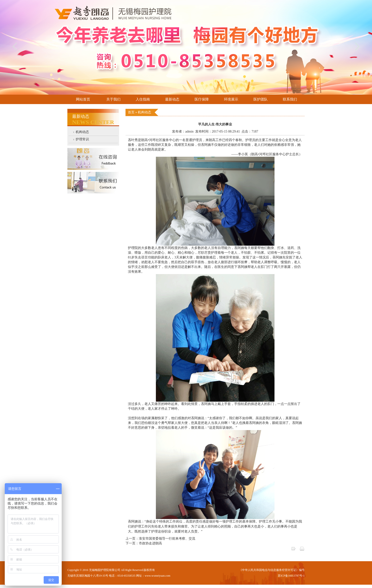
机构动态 (82, 132)
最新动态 (172, 99)
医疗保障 (202, 99)
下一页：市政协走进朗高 (144, 543)
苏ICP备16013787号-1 (291, 576)
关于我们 (113, 99)
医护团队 (260, 99)
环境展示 (231, 99)
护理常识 (82, 139)
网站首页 (83, 99)
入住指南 (143, 99)
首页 (132, 112)
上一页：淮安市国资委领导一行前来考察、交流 (160, 539)
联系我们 (290, 99)
